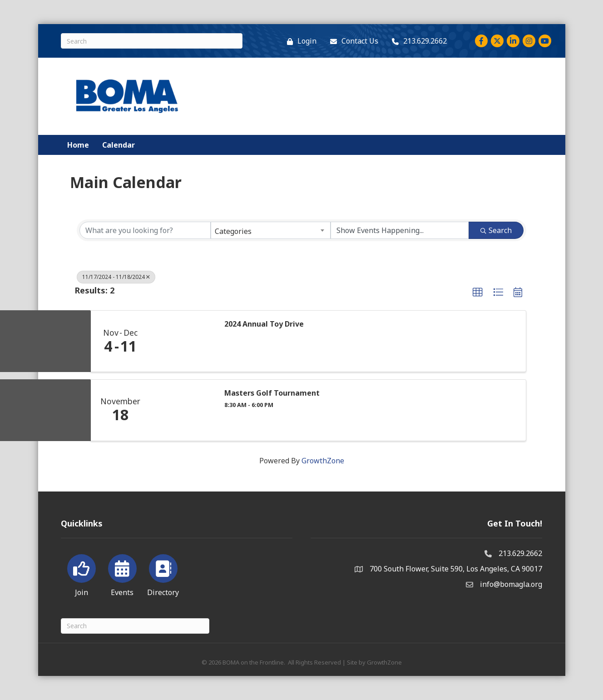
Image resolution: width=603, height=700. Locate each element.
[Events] (122, 574)
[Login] (299, 41)
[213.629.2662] (417, 41)
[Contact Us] (352, 41)
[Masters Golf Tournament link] (183, 410)
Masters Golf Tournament (272, 393)
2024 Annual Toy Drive (264, 324)
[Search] (152, 41)
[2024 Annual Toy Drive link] (183, 341)
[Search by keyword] (145, 230)
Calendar (119, 145)
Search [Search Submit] (496, 230)
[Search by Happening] (400, 230)
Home (78, 145)
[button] (478, 293)
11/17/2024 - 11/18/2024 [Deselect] (116, 277)
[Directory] (163, 574)
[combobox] (270, 230)
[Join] (82, 574)
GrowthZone (323, 461)
